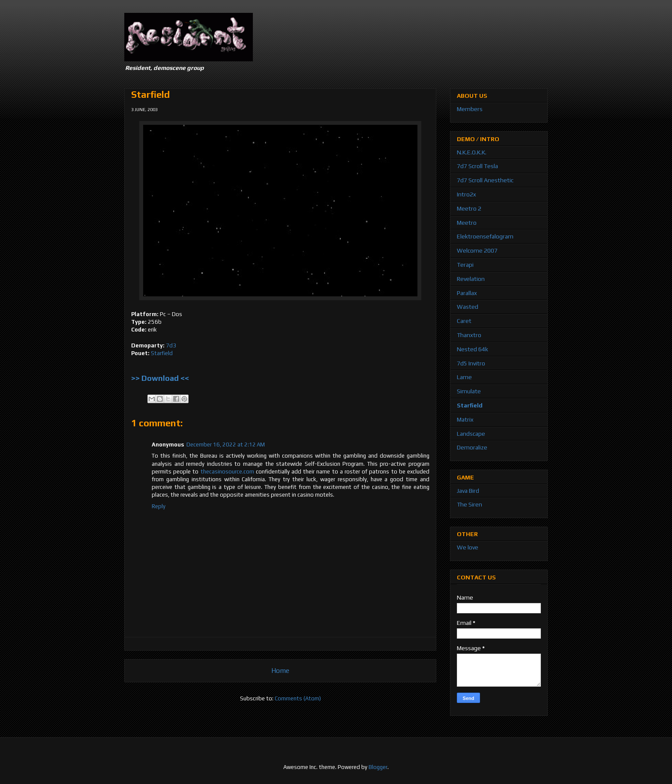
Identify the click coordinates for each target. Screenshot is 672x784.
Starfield (162, 353)
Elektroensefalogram (485, 236)
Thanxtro (469, 335)
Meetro (467, 223)
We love (468, 547)
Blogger (378, 767)
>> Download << (160, 378)
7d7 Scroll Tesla (477, 166)
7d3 (171, 345)
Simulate (469, 391)
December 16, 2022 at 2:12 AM (226, 445)
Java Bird (468, 491)
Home (280, 670)
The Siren (469, 504)
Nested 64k (472, 349)
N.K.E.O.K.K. (472, 152)
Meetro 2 (469, 208)
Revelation (471, 279)
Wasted (468, 307)
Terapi (465, 265)
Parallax (467, 293)
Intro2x (466, 194)
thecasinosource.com (227, 472)
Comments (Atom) (298, 698)
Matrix (465, 419)
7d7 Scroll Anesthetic (485, 180)
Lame (464, 377)
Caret (464, 321)
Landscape (471, 434)
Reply (159, 506)
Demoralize (472, 447)
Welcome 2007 (477, 250)
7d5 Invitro (471, 363)
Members (470, 109)
